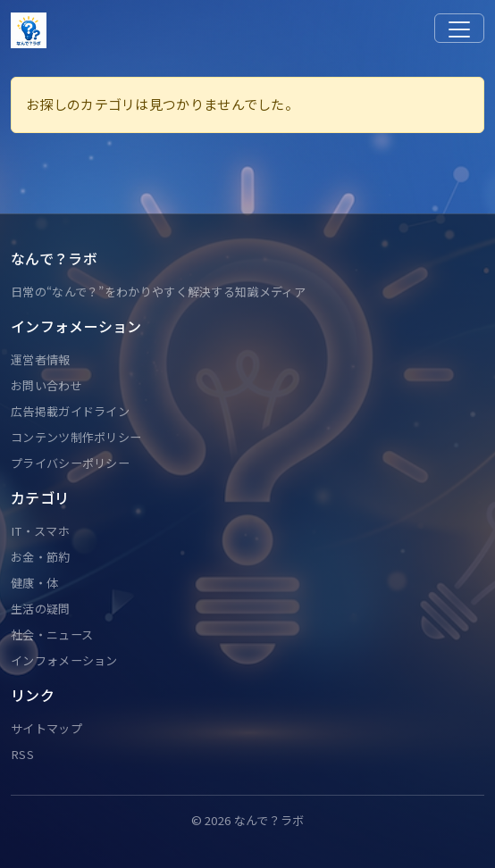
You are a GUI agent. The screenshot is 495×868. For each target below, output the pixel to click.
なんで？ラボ (269, 820)
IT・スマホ (40, 531)
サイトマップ (46, 728)
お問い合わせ (46, 385)
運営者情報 (41, 359)
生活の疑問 (41, 609)
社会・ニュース (52, 634)
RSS (22, 754)
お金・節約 (41, 557)
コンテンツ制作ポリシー (76, 437)
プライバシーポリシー (70, 463)
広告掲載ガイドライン (70, 411)
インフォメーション (64, 660)
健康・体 (34, 583)
